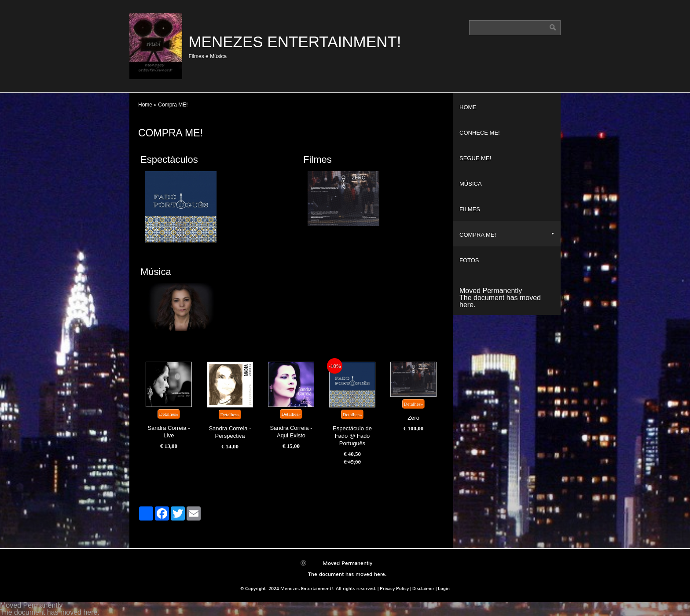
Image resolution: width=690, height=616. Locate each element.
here (466, 305)
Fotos (469, 260)
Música (156, 272)
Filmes (317, 159)
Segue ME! (475, 158)
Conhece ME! (480, 133)
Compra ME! (507, 235)
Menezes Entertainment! (295, 42)
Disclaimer (423, 588)
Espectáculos (169, 159)
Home (145, 105)
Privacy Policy (394, 588)
